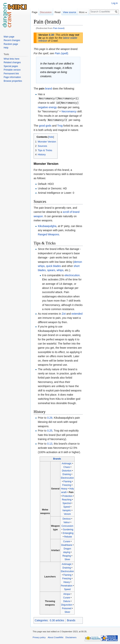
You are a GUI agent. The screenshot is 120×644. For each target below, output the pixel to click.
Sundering (68, 529)
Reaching (67, 499)
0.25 (50, 430)
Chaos (67, 467)
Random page (11, 44)
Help (6, 48)
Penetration (67, 585)
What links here (11, 59)
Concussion (67, 525)
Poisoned (67, 608)
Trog (60, 125)
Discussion (46, 12)
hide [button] (51, 136)
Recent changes (12, 40)
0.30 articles (57, 620)
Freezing (67, 485)
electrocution (72, 275)
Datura (67, 601)
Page (35, 12)
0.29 (50, 417)
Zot (64, 313)
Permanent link (11, 74)
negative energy (47, 107)
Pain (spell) (61, 53)
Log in (115, 3)
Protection (67, 495)
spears (51, 270)
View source (69, 12)
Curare (67, 541)
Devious (67, 518)
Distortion (67, 470)
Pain (71, 492)
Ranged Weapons (48, 234)
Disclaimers (71, 637)
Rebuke (68, 536)
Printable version (12, 70)
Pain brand (59, 28)
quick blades (54, 265)
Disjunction (67, 604)
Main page (9, 37)
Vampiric (67, 510)
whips (60, 270)
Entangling (68, 533)
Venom (67, 513)
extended (77, 313)
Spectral (67, 503)
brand (49, 89)
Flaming (67, 481)
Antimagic (67, 463)
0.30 (51, 35)
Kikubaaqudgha (47, 226)
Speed (67, 506)
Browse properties (13, 81)
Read (58, 12)
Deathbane (67, 544)
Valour (67, 522)
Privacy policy (39, 637)
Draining (67, 474)
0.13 (50, 443)
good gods (45, 125)
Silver (67, 559)
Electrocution (67, 477)
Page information (12, 77)
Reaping (67, 555)
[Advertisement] (102, 75)
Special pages (11, 66)
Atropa (67, 593)
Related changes (12, 62)
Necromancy (69, 111)
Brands (57, 458)
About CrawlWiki (56, 637)
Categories (41, 620)
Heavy (64, 488)
